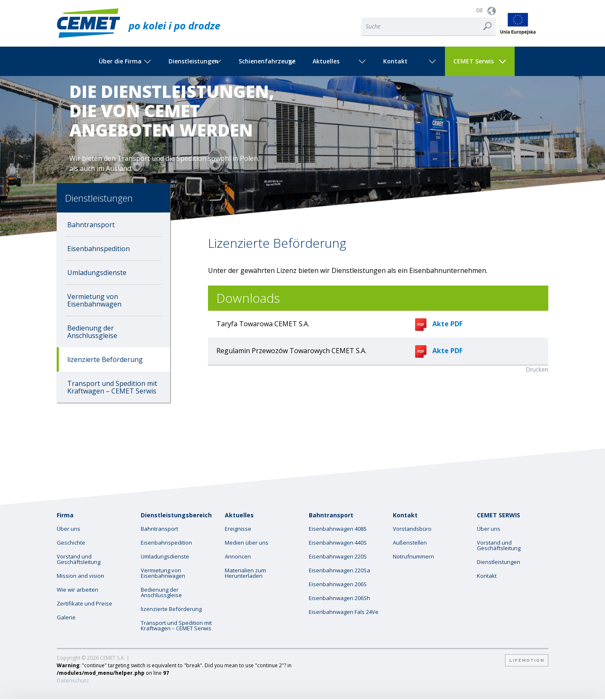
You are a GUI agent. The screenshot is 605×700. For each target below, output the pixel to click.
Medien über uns (247, 543)
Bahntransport (91, 225)
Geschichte (71, 543)
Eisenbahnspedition (99, 249)
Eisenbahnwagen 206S (338, 584)
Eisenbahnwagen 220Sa (339, 570)
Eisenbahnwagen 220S (338, 557)
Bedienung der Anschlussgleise (92, 332)
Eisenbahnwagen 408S (338, 529)
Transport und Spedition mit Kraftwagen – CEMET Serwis (112, 387)
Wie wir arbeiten (78, 590)
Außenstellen (410, 543)
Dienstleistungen (193, 61)
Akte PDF (439, 324)
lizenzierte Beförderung (105, 359)
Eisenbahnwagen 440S (338, 543)
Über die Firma (120, 61)
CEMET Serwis (473, 61)
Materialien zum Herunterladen (245, 573)
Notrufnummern (413, 557)
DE (480, 10)
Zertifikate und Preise (84, 604)
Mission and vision (80, 576)
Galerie (66, 617)
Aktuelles (326, 61)
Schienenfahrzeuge (267, 61)
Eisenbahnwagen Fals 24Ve (344, 612)
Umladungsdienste (97, 273)
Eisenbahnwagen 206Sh (339, 598)
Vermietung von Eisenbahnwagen (94, 300)
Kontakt (395, 61)
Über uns (68, 529)
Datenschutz (73, 680)
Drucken (537, 369)
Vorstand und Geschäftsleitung (79, 559)
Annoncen (238, 557)
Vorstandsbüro (412, 529)
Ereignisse (238, 529)
